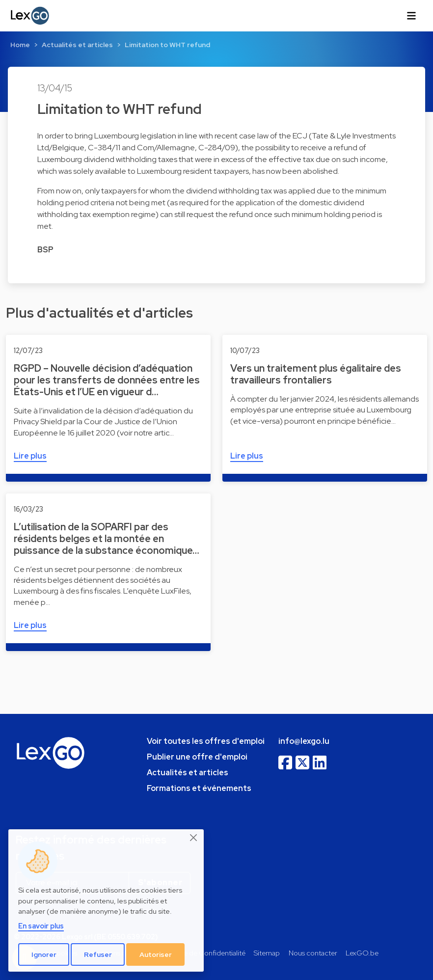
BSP (45, 250)
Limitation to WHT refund (167, 45)
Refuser (98, 954)
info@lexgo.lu (304, 741)
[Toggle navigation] (411, 16)
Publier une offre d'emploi (197, 757)
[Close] (194, 838)
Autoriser (156, 954)
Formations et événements (199, 788)
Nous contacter (313, 953)
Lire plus (30, 456)
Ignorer (44, 954)
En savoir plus (41, 926)
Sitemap (267, 953)
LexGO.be (362, 953)
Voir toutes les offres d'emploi (206, 741)
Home (20, 45)
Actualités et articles (77, 45)
